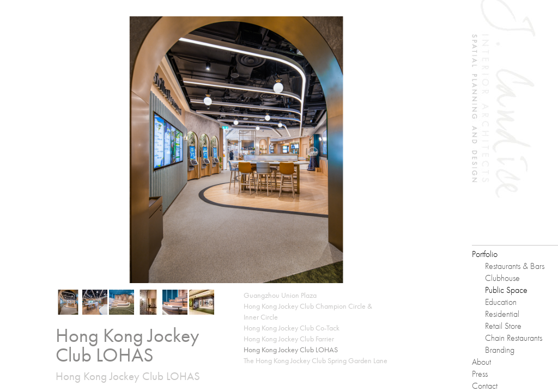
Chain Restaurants (514, 338)
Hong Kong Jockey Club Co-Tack (292, 328)
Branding (500, 350)
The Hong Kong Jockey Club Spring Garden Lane (316, 360)
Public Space (506, 290)
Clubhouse (502, 278)
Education (501, 302)
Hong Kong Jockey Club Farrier (289, 339)
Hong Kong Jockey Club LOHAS (291, 350)
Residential (502, 314)
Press (480, 374)
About (481, 362)
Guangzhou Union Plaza (280, 295)
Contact (485, 386)
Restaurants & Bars (515, 266)
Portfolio (485, 254)
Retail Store (503, 326)
